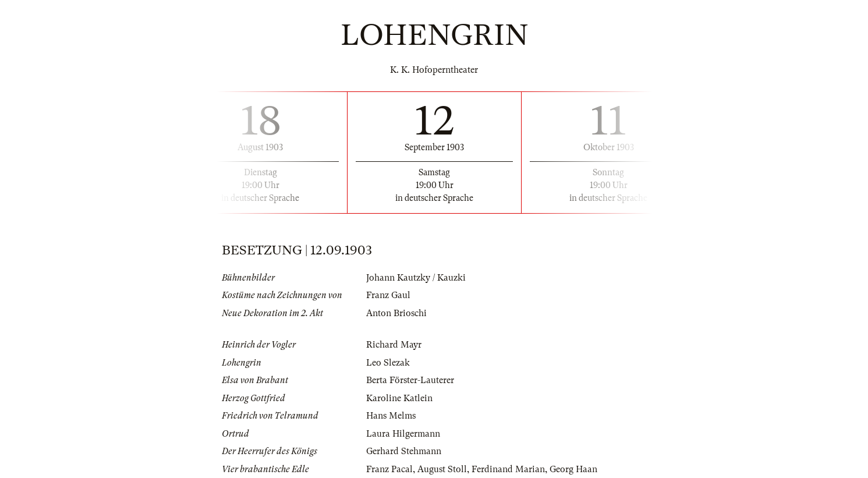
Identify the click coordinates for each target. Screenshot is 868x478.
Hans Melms (391, 416)
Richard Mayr (394, 345)
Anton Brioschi (396, 313)
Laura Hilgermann (403, 434)
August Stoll (442, 469)
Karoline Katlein (399, 398)
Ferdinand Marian (508, 469)
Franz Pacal (389, 469)
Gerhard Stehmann (404, 451)
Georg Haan (573, 469)
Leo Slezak (388, 363)
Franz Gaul (388, 295)
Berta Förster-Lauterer (410, 380)
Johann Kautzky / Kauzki (416, 278)
